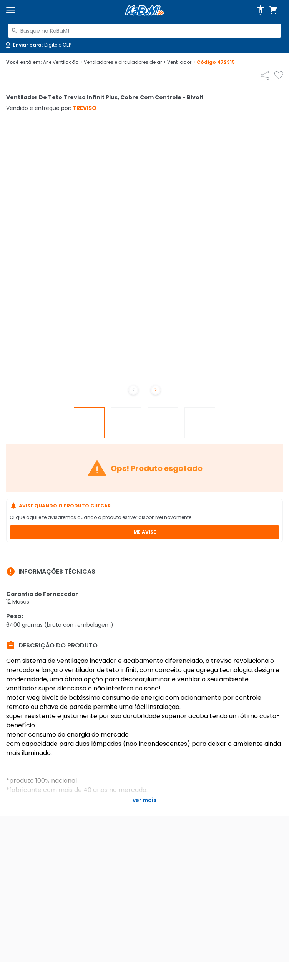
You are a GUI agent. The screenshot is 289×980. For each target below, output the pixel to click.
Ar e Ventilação (63, 62)
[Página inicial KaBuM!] (144, 11)
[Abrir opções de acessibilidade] (261, 10)
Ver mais (144, 800)
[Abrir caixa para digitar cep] (38, 45)
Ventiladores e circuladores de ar (125, 62)
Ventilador (181, 62)
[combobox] (144, 31)
